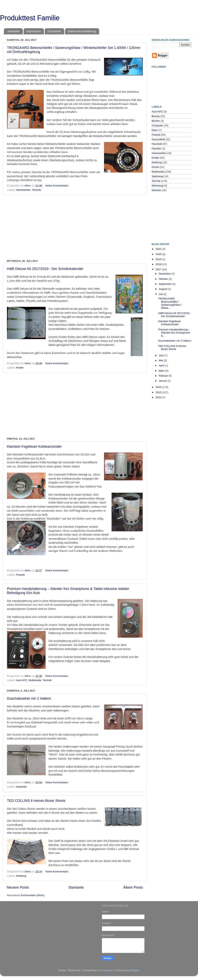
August (163, 289)
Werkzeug (157, 186)
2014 (159, 397)
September (166, 284)
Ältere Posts (133, 887)
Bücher (156, 121)
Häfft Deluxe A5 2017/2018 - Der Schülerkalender (45, 269)
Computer (157, 125)
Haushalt (21, 787)
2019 (159, 259)
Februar (164, 376)
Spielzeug (157, 176)
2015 (159, 392)
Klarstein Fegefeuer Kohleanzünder (34, 447)
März (162, 371)
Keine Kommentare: (57, 186)
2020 (159, 254)
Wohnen (156, 190)
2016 (159, 387)
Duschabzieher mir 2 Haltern (29, 698)
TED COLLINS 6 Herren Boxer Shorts (36, 801)
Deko (155, 130)
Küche (155, 167)
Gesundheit (158, 139)
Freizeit (20, 575)
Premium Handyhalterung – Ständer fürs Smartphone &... (174, 333)
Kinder (20, 368)
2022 (159, 249)
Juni (162, 355)
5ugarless (109, 970)
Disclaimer (54, 31)
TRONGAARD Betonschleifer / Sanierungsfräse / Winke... (170, 303)
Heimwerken (23, 190)
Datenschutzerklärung (82, 31)
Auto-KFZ (22, 680)
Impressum (34, 31)
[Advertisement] (75, 227)
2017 (159, 269)
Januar (163, 381)
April (162, 365)
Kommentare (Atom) (33, 895)
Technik (37, 190)
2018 (159, 264)
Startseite (14, 31)
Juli (161, 294)
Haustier (156, 148)
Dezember (165, 274)
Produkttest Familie (30, 18)
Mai (161, 360)
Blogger (135, 970)
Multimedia (35, 680)
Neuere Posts (18, 887)
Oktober (164, 279)
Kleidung (21, 876)
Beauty (156, 116)
